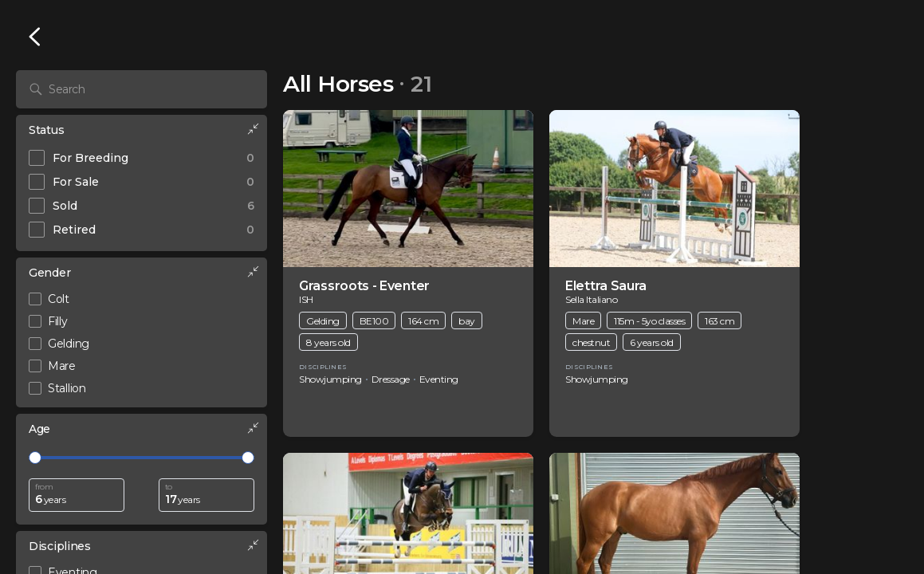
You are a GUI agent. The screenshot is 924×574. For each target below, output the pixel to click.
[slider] (35, 458)
